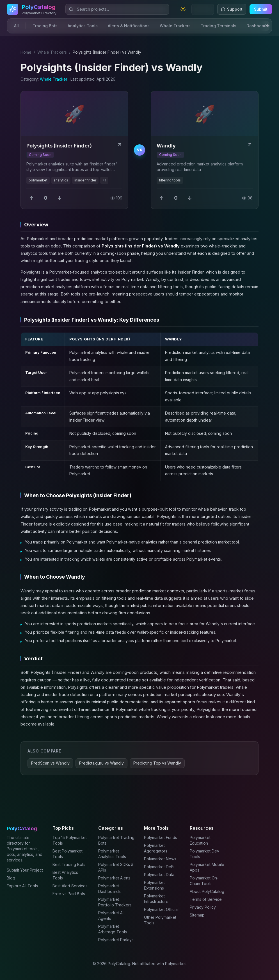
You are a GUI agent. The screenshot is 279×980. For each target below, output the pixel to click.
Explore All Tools (22, 886)
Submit (261, 9)
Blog (11, 878)
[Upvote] (31, 198)
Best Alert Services (70, 886)
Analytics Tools (83, 26)
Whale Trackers (175, 26)
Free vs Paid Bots (69, 894)
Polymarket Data (159, 875)
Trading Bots (45, 26)
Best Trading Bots (69, 864)
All (16, 26)
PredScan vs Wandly (50, 763)
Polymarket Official (161, 909)
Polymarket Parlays (116, 940)
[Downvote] (60, 198)
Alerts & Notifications (129, 26)
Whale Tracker (54, 79)
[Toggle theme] (183, 9)
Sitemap (197, 915)
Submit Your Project (25, 870)
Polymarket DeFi (159, 867)
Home (26, 52)
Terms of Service (206, 899)
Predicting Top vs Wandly (157, 763)
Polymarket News (160, 859)
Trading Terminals (219, 26)
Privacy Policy (203, 907)
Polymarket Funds (161, 837)
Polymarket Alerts (114, 878)
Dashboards (258, 26)
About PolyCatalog (207, 891)
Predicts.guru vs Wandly (101, 763)
